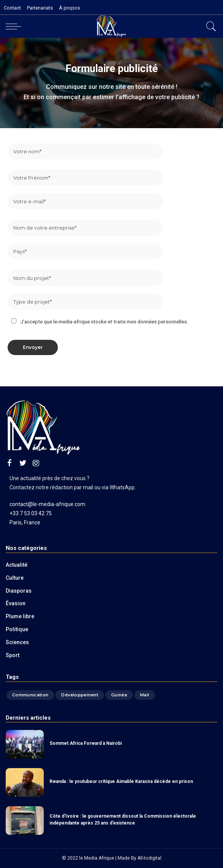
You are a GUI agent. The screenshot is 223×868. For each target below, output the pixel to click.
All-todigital (149, 858)
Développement (80, 695)
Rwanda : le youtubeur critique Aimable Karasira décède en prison (121, 781)
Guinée (119, 695)
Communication (30, 695)
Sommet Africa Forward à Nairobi (86, 743)
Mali (145, 695)
